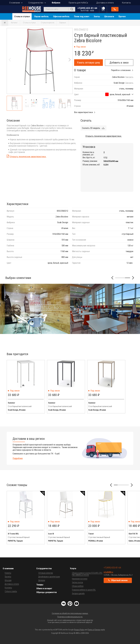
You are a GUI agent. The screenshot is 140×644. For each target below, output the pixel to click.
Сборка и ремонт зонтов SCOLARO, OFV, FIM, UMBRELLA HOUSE (87, 574)
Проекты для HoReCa (78, 3)
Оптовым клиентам (46, 573)
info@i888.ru (108, 572)
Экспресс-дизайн (78, 593)
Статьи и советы (11, 591)
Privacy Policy (79, 630)
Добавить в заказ (119, 63)
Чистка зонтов (77, 582)
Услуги (73, 568)
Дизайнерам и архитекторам (49, 577)
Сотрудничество (36, 3)
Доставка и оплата (105, 3)
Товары (40, 585)
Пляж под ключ (82, 16)
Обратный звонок (115, 9)
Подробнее (18, 458)
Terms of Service (94, 630)
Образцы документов (47, 592)
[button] (70, 60)
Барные (63, 23)
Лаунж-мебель (41, 16)
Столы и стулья (22, 16)
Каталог (14, 23)
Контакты (126, 3)
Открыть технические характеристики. (28, 157)
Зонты (97, 16)
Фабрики (56, 3)
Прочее (122, 16)
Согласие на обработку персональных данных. (70, 613)
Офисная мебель (61, 16)
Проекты (8, 577)
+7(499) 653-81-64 (87, 9)
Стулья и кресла (48, 23)
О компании (15, 3)
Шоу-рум (8, 580)
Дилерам (42, 580)
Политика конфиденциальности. (70, 617)
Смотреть (129, 77)
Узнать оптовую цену (88, 63)
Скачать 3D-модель (91, 128)
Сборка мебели (78, 586)
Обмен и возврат (44, 588)
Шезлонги (109, 16)
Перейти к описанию (121, 70)
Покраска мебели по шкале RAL (84, 590)
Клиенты (8, 573)
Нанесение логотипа (80, 579)
